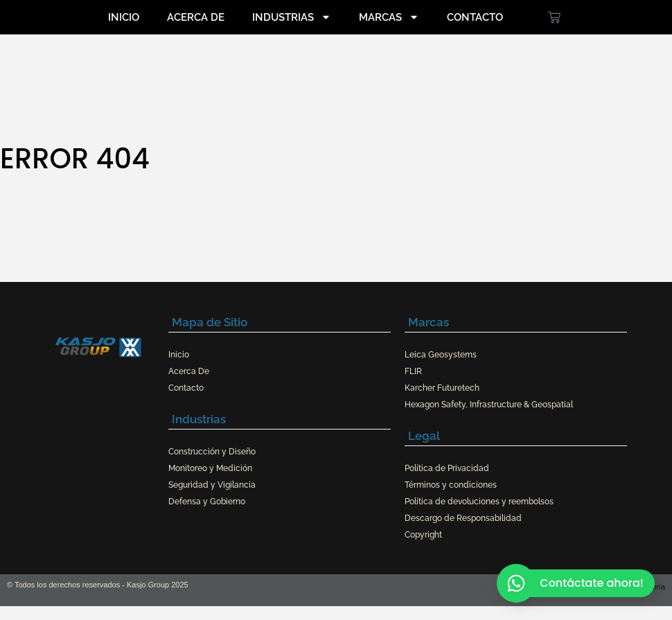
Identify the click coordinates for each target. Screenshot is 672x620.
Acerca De (196, 17)
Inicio (124, 17)
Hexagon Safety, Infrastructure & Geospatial (489, 405)
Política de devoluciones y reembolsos (479, 502)
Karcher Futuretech (442, 388)
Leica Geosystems (441, 355)
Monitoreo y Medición (210, 468)
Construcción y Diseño (212, 452)
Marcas (389, 17)
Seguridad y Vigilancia (212, 485)
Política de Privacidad (447, 468)
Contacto (475, 17)
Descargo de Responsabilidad (463, 518)
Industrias (292, 17)
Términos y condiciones (451, 485)
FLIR (413, 371)
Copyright (423, 535)
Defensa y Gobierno (207, 502)
